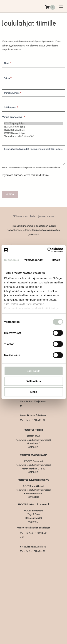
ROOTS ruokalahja (33, 133)
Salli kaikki (33, 371)
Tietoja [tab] (56, 260)
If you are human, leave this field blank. (25, 175)
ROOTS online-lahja (33, 127)
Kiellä (33, 392)
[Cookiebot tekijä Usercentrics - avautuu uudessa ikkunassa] (48, 250)
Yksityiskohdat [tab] (34, 260)
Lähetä (10, 194)
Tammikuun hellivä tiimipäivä (33, 137)
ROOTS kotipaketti (33, 130)
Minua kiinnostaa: (13, 117)
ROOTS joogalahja (33, 124)
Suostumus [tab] (12, 260)
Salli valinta (33, 381)
